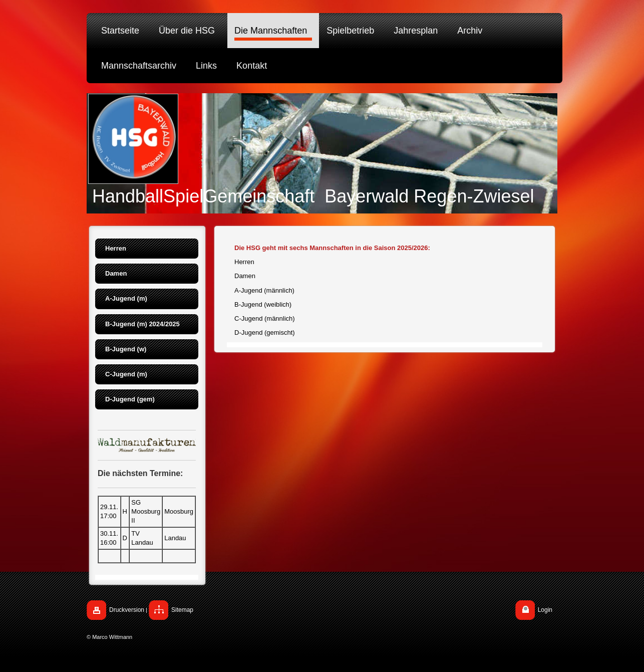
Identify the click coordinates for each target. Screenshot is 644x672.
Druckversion (127, 610)
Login (545, 610)
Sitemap (182, 610)
